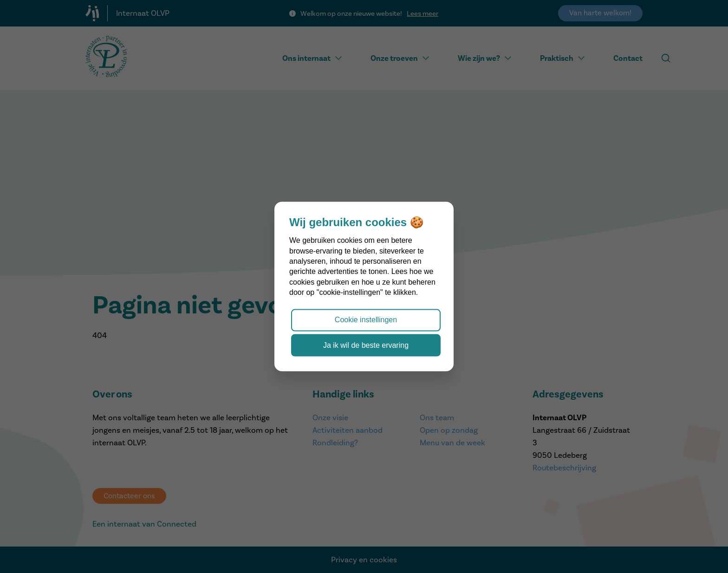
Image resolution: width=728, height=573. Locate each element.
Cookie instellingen (366, 320)
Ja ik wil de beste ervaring (366, 345)
